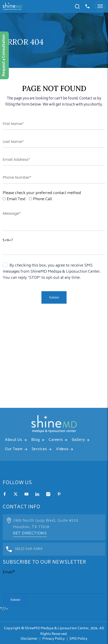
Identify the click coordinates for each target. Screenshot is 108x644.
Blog (36, 440)
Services (39, 449)
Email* (9, 573)
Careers (56, 440)
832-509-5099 (87, 6)
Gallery (78, 440)
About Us (14, 440)
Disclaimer (29, 639)
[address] (54, 363)
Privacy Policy (54, 639)
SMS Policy (78, 639)
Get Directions (30, 533)
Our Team (14, 449)
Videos (62, 449)
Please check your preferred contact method (42, 193)
